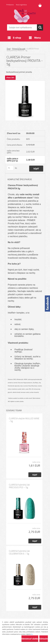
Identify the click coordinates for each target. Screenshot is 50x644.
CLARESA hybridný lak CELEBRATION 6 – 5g (19, 552)
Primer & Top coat (19, 49)
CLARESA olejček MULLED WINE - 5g (24, 420)
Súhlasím (44, 639)
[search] (40, 27)
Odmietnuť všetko (30, 639)
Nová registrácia (21, 5)
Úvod (9, 49)
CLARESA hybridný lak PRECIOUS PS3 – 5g (19, 486)
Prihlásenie (10, 5)
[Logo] (25, 16)
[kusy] (10, 168)
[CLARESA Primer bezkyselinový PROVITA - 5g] (25, 82)
